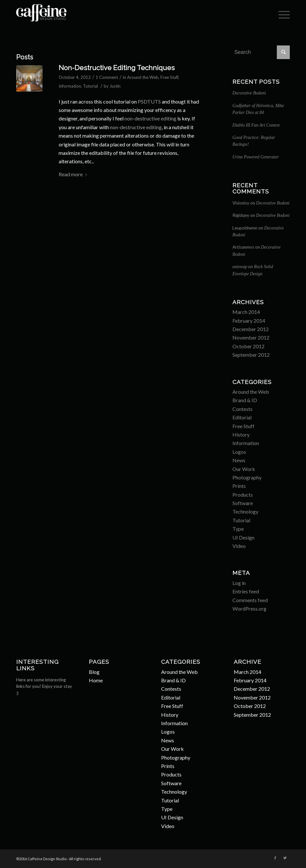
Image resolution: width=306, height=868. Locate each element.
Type (238, 529)
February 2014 (249, 321)
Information (70, 86)
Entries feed (246, 591)
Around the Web (143, 77)
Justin (115, 86)
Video (239, 546)
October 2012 (248, 346)
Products (243, 495)
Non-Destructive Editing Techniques (117, 68)
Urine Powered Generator (256, 157)
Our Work (244, 469)
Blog (94, 672)
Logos (239, 452)
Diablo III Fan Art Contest (256, 125)
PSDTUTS (149, 101)
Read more (74, 174)
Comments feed (250, 600)
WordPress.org (249, 608)
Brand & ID (245, 400)
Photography (247, 477)
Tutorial (90, 86)
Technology (245, 511)
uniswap (240, 267)
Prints (239, 486)
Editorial (242, 417)
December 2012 (251, 329)
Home (96, 680)
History (241, 434)
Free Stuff (169, 77)
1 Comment (107, 77)
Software (243, 503)
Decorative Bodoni (249, 93)
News (239, 460)
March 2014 (246, 312)
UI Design (243, 537)
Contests (242, 409)
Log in (239, 583)
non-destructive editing (150, 118)
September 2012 (251, 355)
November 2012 (251, 337)
